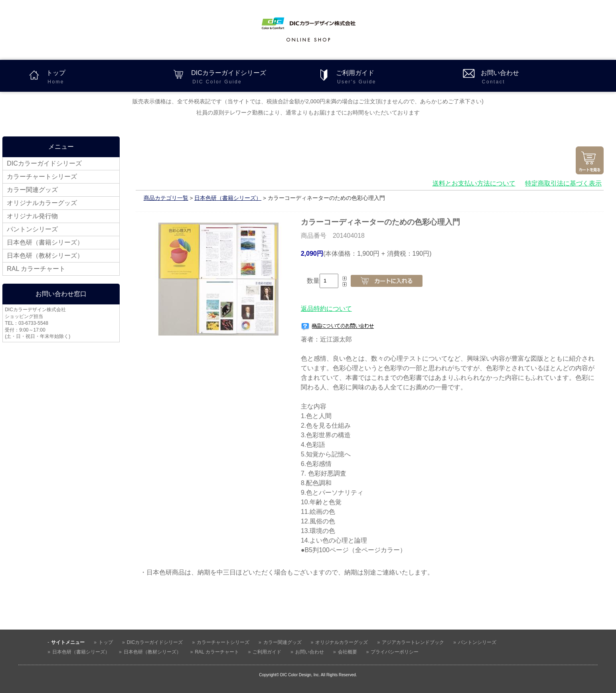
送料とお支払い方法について (474, 183)
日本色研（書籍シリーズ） (45, 242)
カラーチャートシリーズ (42, 177)
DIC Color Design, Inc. (300, 675)
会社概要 (347, 652)
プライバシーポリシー (395, 652)
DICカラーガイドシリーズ (250, 78)
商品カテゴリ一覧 (166, 198)
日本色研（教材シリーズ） (45, 256)
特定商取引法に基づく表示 (563, 183)
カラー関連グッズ (32, 190)
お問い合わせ (539, 78)
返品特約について (326, 309)
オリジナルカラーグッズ (42, 203)
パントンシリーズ (32, 229)
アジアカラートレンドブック (413, 642)
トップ (105, 78)
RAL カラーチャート (36, 269)
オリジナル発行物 (32, 216)
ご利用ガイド (394, 78)
